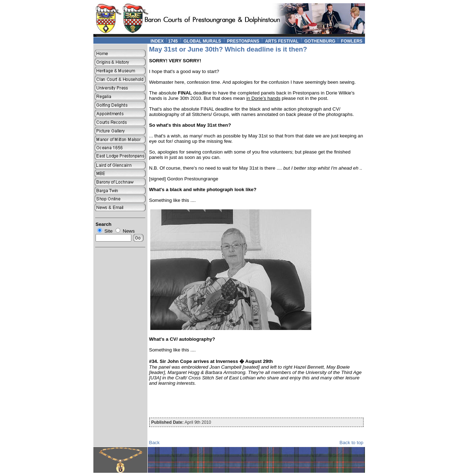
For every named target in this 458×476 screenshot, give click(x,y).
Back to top (352, 443)
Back (155, 443)
